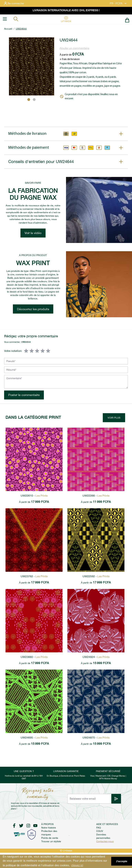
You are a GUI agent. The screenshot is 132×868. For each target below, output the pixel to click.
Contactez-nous (105, 841)
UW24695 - (34, 738)
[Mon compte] (16, 3)
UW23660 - (34, 657)
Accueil (8, 29)
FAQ (99, 828)
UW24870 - (96, 738)
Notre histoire (49, 828)
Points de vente (50, 838)
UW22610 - (34, 496)
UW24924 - (96, 657)
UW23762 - (34, 576)
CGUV (100, 831)
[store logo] (66, 19)
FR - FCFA (119, 3)
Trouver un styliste (51, 841)
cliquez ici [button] (77, 865)
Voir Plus (114, 418)
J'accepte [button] (122, 861)
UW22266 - (96, 496)
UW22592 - (96, 576)
